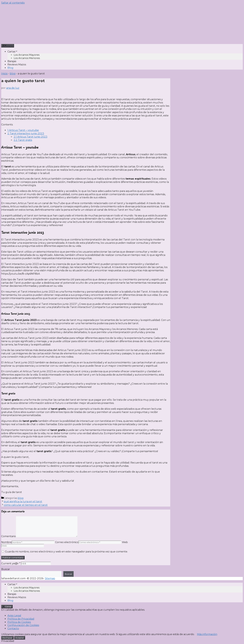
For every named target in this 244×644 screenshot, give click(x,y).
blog (13, 74)
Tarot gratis (23, 140)
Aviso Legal (14, 616)
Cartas (13, 52)
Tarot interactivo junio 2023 (26, 133)
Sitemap (50, 578)
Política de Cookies (19, 622)
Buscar (6, 569)
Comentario (9, 536)
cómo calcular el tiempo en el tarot (26, 505)
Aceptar (20, 638)
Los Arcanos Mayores (27, 55)
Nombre (6, 542)
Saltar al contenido (13, 3)
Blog (10, 68)
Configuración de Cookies (23, 625)
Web (125, 542)
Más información (207, 634)
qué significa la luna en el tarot (23, 501)
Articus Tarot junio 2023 (30, 137)
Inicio (4, 74)
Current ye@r (11, 563)
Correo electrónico (67, 542)
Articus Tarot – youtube (23, 130)
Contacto (13, 628)
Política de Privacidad (21, 619)
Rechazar (7, 638)
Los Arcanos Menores (27, 58)
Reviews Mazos (17, 65)
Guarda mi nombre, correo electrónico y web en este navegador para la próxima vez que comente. (66, 552)
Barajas (12, 61)
